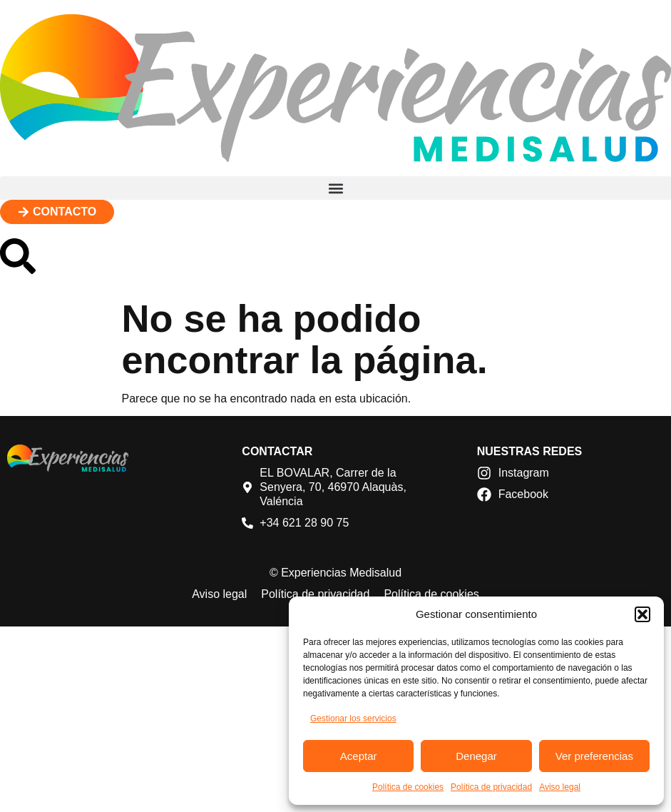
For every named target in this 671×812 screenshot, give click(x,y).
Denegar (476, 756)
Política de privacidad (491, 787)
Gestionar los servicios (353, 719)
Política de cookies (408, 787)
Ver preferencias (594, 756)
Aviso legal (560, 787)
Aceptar (359, 756)
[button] (642, 614)
